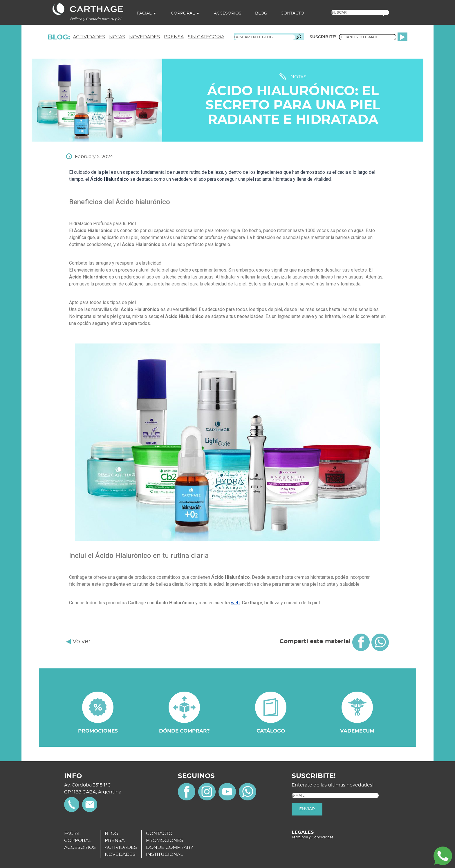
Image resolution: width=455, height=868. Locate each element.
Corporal (183, 13)
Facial (144, 13)
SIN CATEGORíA (206, 37)
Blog (261, 13)
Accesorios (228, 13)
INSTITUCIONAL (164, 854)
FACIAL (72, 833)
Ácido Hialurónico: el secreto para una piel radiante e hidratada (293, 106)
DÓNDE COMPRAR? (169, 847)
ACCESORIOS (80, 847)
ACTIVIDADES (89, 37)
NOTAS (117, 37)
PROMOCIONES (165, 840)
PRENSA (174, 37)
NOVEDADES (145, 37)
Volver (78, 641)
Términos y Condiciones (313, 837)
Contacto (292, 13)
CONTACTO (159, 833)
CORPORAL (78, 840)
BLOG (111, 833)
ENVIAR (307, 809)
